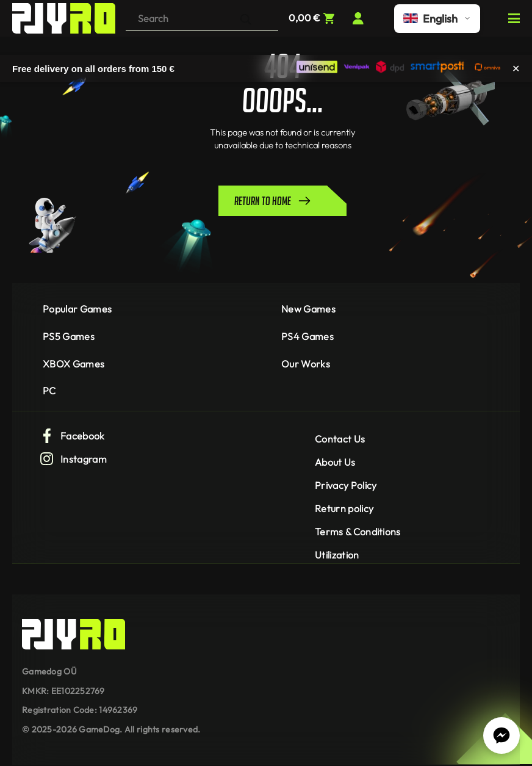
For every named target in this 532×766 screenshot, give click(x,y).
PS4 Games (307, 336)
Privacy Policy (346, 485)
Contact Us (340, 439)
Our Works (306, 364)
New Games (308, 309)
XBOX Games (74, 364)
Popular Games (77, 309)
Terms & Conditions (358, 532)
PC (49, 391)
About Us (335, 462)
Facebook (72, 436)
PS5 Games (69, 336)
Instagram (73, 459)
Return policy (344, 508)
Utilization (337, 555)
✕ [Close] (516, 68)
